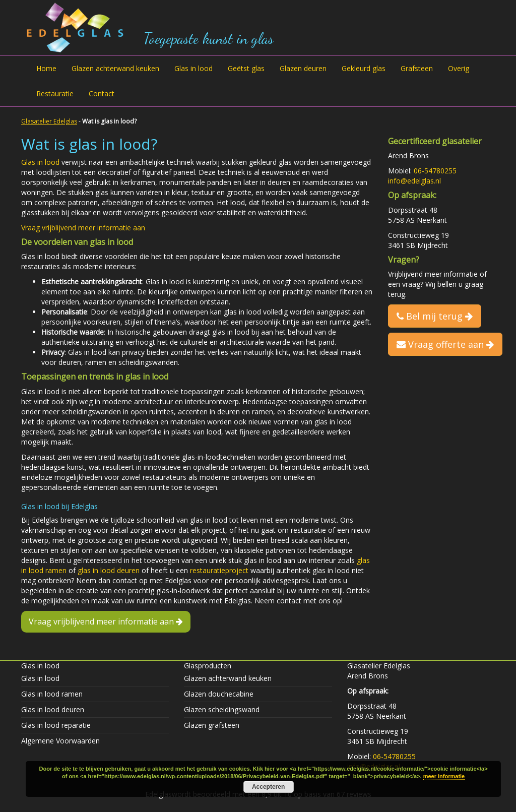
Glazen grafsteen (212, 725)
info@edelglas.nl (414, 181)
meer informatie (444, 776)
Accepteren (268, 787)
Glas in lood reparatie (56, 725)
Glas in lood (193, 68)
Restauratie (55, 93)
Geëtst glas (246, 68)
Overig (459, 68)
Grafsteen (417, 68)
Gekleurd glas (364, 68)
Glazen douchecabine (219, 694)
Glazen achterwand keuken (115, 68)
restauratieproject (219, 570)
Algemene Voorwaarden (60, 741)
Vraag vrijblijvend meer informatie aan (83, 228)
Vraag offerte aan (445, 344)
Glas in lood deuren (53, 709)
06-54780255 (435, 171)
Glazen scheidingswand (222, 709)
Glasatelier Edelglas (49, 121)
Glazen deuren (303, 68)
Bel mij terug (435, 316)
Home (46, 68)
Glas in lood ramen (52, 694)
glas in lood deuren (109, 570)
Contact (102, 93)
